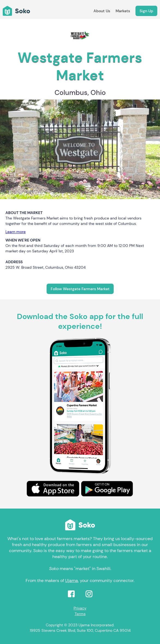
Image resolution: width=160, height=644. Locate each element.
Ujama (72, 580)
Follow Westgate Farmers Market (80, 289)
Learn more (16, 232)
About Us (102, 11)
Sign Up (146, 11)
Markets (123, 11)
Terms (80, 614)
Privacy (80, 608)
